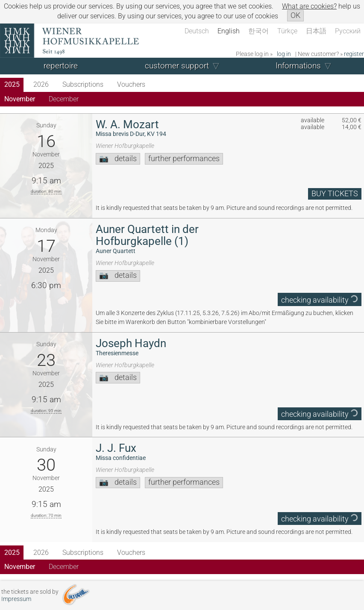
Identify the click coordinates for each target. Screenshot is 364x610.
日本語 (316, 31)
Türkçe (287, 31)
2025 (12, 84)
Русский (348, 31)
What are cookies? (309, 6)
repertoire (61, 66)
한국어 (258, 31)
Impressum (16, 599)
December (64, 99)
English (229, 31)
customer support (177, 66)
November (20, 99)
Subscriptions (83, 84)
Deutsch (197, 31)
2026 (41, 84)
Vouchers (131, 84)
